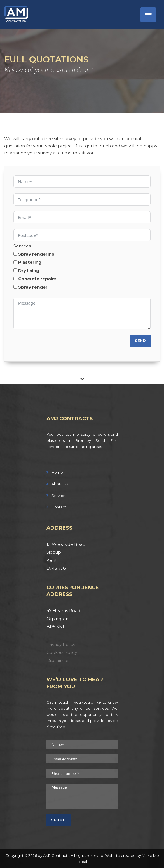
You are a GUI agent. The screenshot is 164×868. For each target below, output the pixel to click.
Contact (59, 507)
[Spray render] (15, 287)
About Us (60, 484)
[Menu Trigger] (148, 15)
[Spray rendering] (15, 254)
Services (59, 496)
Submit (59, 820)
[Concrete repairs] (15, 279)
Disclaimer (58, 660)
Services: (23, 246)
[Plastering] (15, 262)
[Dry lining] (15, 270)
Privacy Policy (61, 644)
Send (140, 341)
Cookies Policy (62, 652)
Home (57, 472)
